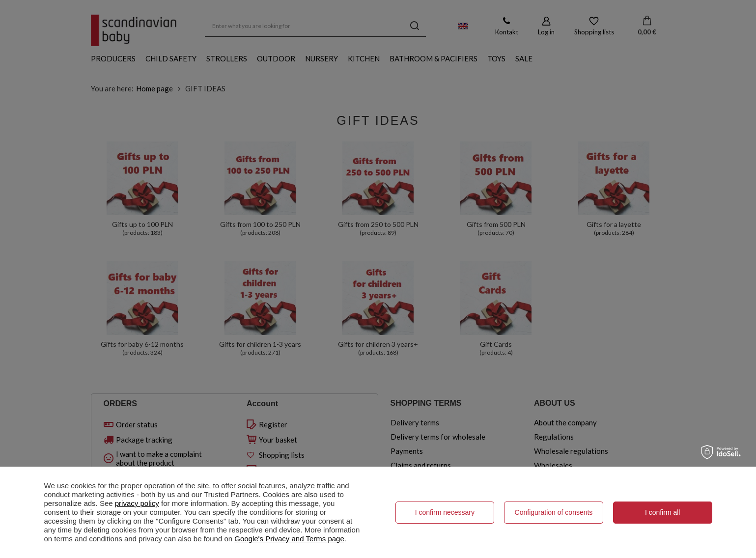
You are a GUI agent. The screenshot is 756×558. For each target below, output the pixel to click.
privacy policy (137, 503)
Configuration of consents (554, 512)
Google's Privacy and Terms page (289, 539)
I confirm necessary (445, 512)
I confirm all (663, 512)
